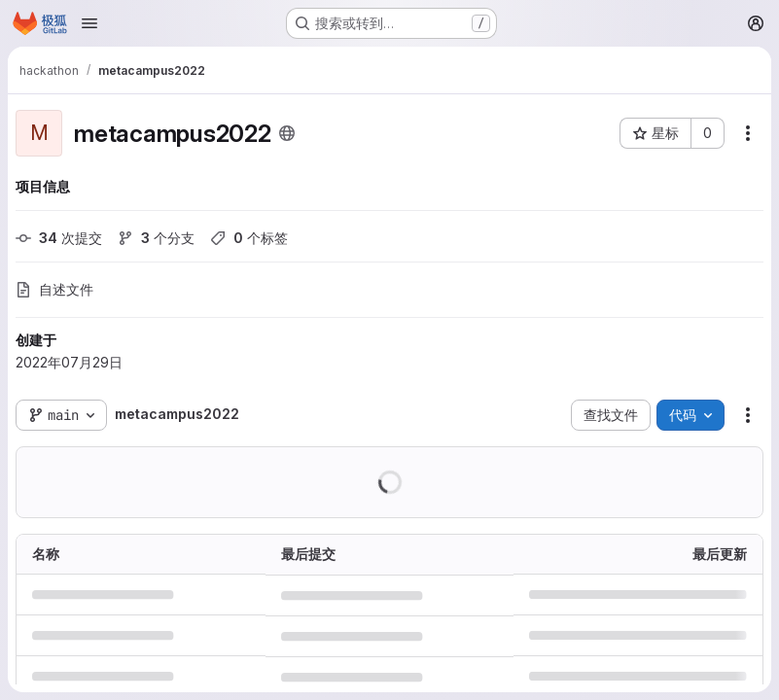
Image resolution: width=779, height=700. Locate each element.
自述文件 (54, 289)
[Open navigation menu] (89, 23)
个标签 (249, 238)
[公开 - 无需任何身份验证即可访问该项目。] (287, 133)
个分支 (156, 238)
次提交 (59, 238)
